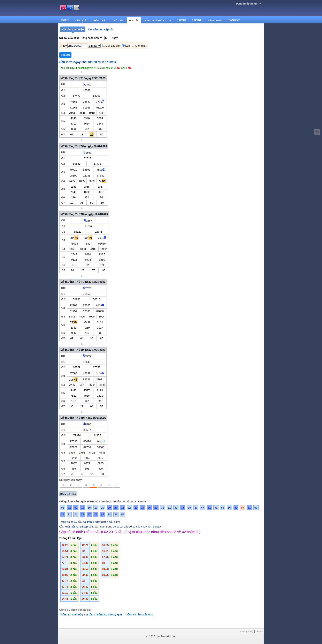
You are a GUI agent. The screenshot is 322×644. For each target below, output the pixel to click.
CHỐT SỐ (117, 21)
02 (69, 508)
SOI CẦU (134, 21)
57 (236, 508)
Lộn (128, 46)
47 (202, 508)
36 (183, 508)
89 (116, 514)
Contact (259, 631)
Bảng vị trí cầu (68, 494)
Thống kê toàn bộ (70, 615)
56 (229, 508)
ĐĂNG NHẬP (215, 21)
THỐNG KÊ (99, 21)
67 (256, 508)
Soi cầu (89, 615)
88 (109, 514)
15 (89, 508)
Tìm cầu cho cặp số (100, 29)
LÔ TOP (197, 20)
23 (136, 508)
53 (223, 508)
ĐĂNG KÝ (234, 20)
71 (63, 514)
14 (83, 508)
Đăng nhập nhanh (248, 4)
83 (102, 514)
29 (156, 508)
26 (149, 508)
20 (102, 508)
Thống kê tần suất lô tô (139, 615)
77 (83, 514)
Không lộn (141, 46)
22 (129, 508)
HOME (65, 20)
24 (143, 508)
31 (163, 508)
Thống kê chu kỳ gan (109, 615)
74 (76, 514)
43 (196, 508)
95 (123, 514)
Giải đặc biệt (113, 46)
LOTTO (182, 20)
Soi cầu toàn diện (73, 29)
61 (249, 508)
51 (209, 508)
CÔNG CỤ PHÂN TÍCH (158, 21)
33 (176, 508)
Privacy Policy (247, 631)
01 (63, 508)
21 (123, 508)
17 (96, 508)
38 (189, 508)
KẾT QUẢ (81, 21)
